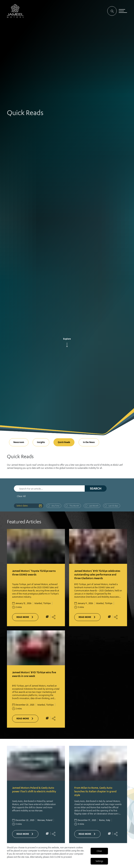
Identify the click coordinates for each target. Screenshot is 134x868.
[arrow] (67, 345)
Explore (67, 339)
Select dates (22, 506)
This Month (74, 506)
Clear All (21, 496)
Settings (99, 861)
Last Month (94, 506)
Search (96, 488)
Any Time (55, 506)
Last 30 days (113, 506)
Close (99, 851)
